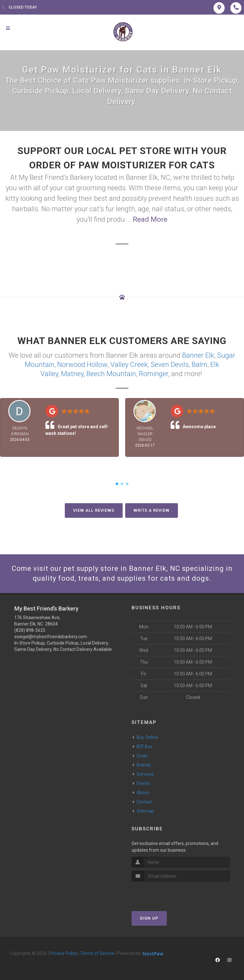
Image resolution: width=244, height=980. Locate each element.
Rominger (154, 374)
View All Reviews (94, 510)
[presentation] (165, 893)
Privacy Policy (64, 953)
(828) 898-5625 (30, 630)
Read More (150, 219)
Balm (200, 365)
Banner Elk (198, 355)
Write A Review (152, 510)
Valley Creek (129, 365)
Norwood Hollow (82, 365)
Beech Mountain (111, 374)
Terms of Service (97, 953)
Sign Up (149, 918)
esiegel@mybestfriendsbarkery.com (51, 637)
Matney (72, 374)
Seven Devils (170, 365)
